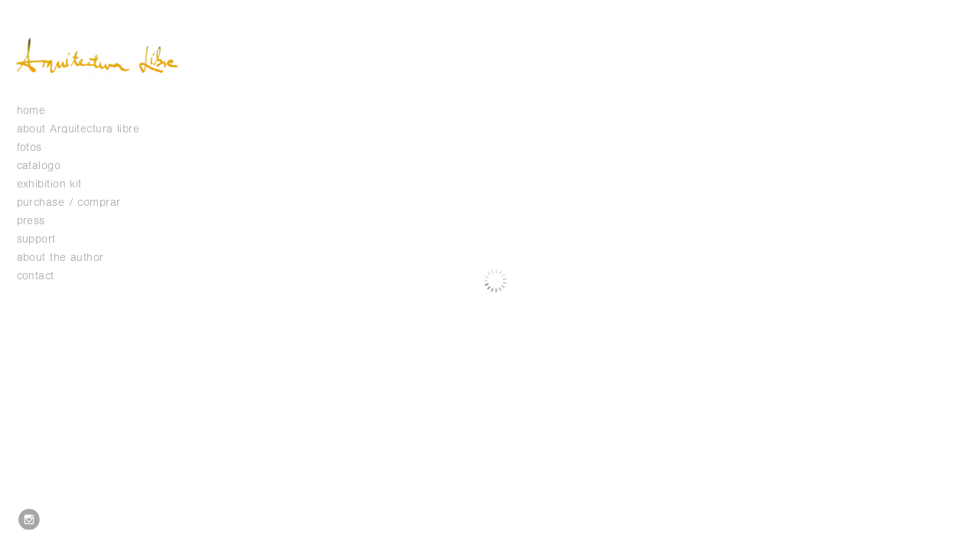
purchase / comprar (69, 202)
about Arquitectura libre (78, 129)
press (31, 221)
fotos (38, 147)
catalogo (47, 166)
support (44, 239)
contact (36, 276)
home (31, 111)
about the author (60, 258)
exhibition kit (49, 184)
